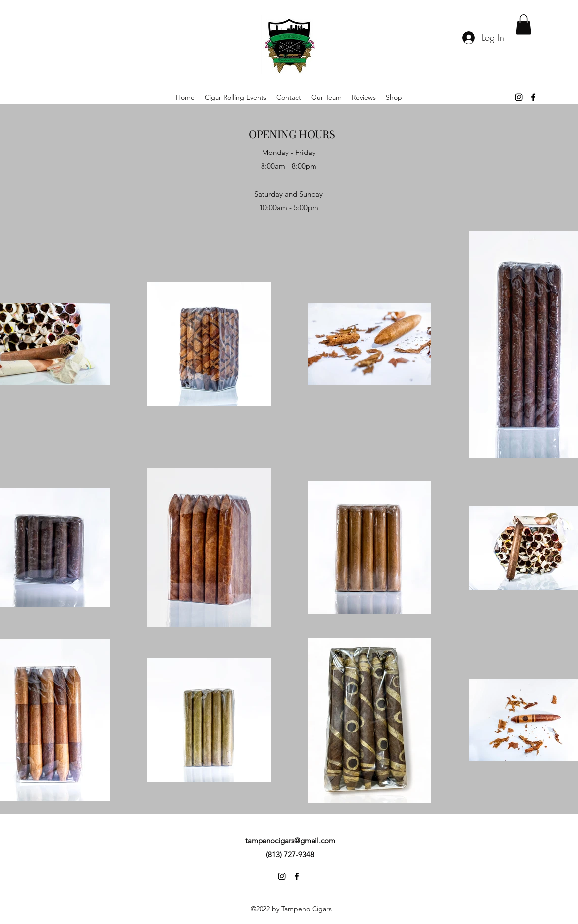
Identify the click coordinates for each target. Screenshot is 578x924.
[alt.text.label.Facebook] (533, 97)
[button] (524, 25)
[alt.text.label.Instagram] (519, 97)
